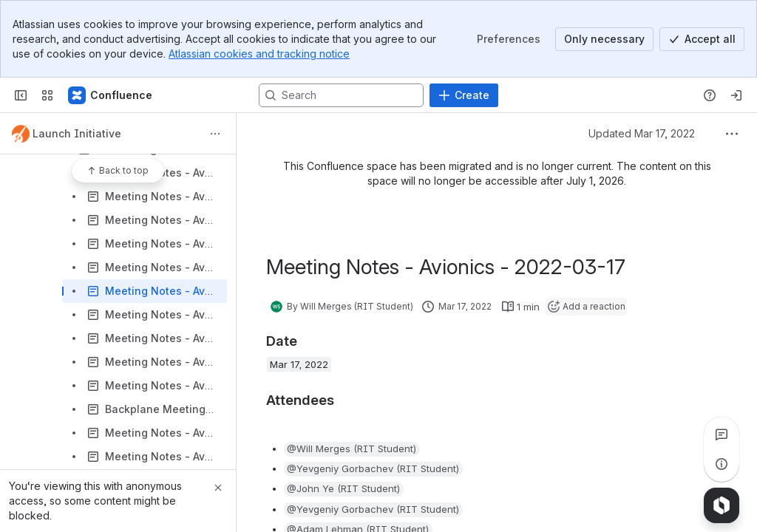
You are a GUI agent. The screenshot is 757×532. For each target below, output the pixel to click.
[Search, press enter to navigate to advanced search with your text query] (341, 95)
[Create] (464, 95)
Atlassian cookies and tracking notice (259, 54)
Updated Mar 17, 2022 (642, 133)
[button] (352, 449)
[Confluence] (111, 95)
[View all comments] (722, 434)
